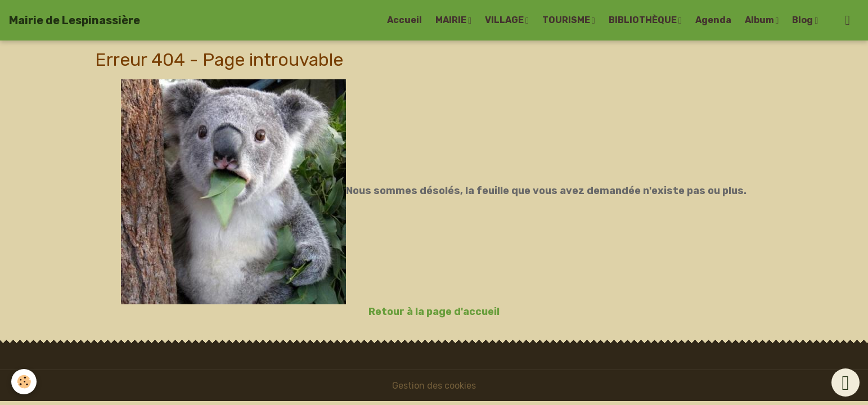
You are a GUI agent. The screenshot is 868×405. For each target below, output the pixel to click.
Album (760, 20)
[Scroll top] (845, 382)
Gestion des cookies (434, 386)
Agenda (713, 20)
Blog (803, 20)
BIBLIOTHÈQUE (644, 20)
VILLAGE (505, 20)
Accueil (404, 20)
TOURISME (567, 20)
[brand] (75, 20)
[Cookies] (24, 382)
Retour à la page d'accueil (434, 312)
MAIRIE (452, 20)
